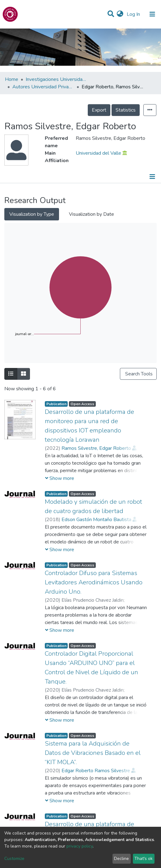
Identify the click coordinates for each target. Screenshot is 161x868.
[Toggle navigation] (152, 14)
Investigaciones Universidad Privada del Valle (57, 79)
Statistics (126, 110)
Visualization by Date (91, 214)
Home (12, 79)
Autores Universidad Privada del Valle (43, 87)
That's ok (144, 859)
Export (99, 110)
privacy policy (80, 846)
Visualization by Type (32, 214)
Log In (134, 14)
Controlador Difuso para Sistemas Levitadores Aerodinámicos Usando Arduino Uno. (94, 582)
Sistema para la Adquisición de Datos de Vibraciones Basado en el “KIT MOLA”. (93, 753)
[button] (120, 14)
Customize (14, 859)
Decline (121, 859)
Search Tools (138, 374)
